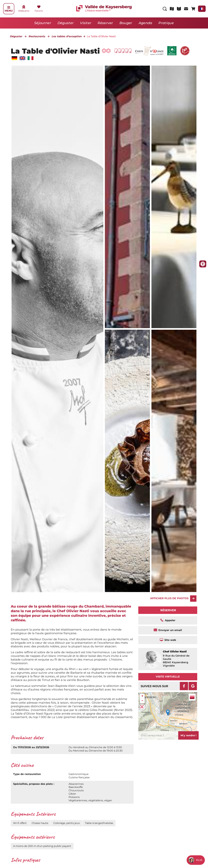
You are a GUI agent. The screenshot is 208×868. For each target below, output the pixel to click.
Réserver (105, 23)
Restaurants (37, 36)
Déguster (66, 23)
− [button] (142, 701)
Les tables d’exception (67, 36)
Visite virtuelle (168, 677)
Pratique (166, 23)
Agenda (145, 23)
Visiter (86, 23)
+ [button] (142, 696)
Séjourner (43, 23)
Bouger (126, 23)
